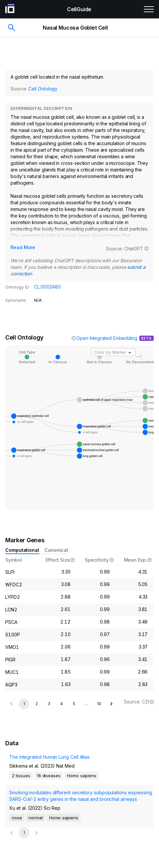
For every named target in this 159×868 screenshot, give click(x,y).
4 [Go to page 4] (61, 704)
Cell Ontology (43, 89)
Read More (23, 247)
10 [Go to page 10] (99, 704)
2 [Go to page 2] (37, 704)
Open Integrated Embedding (107, 338)
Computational (22, 550)
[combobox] (113, 352)
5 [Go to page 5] (74, 704)
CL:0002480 (47, 287)
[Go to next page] (111, 704)
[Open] (130, 353)
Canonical (56, 550)
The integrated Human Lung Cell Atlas (49, 757)
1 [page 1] (24, 704)
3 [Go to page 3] (49, 704)
